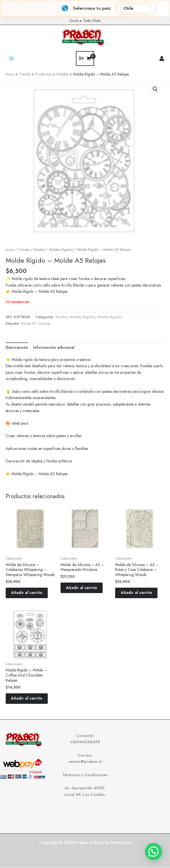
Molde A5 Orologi (36, 324)
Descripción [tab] (17, 347)
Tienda (24, 250)
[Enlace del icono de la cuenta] (162, 59)
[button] (155, 89)
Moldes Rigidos (61, 250)
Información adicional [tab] (54, 347)
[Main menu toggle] (11, 58)
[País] (136, 8)
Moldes (39, 250)
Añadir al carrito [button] (27, 593)
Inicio (10, 250)
